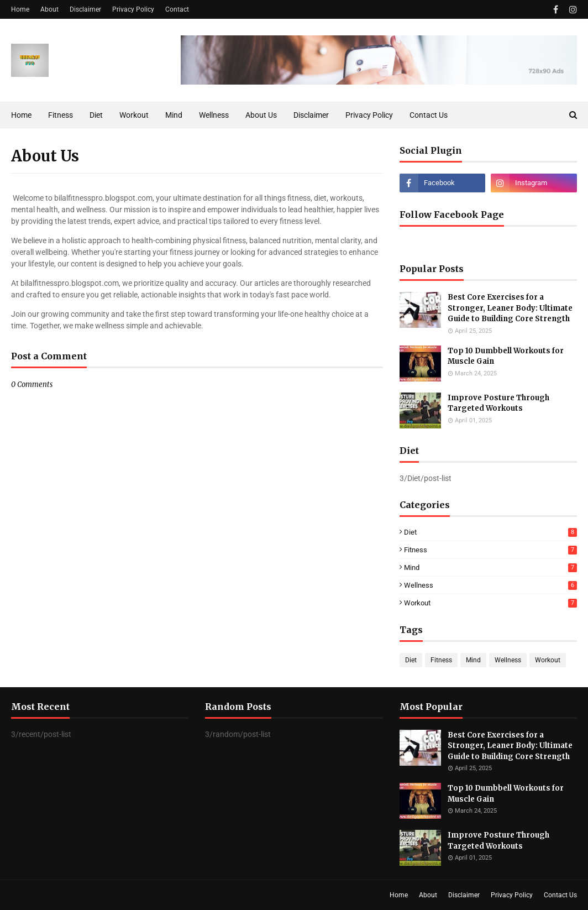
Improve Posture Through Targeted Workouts (498, 403)
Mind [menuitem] (174, 115)
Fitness (490, 550)
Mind (490, 568)
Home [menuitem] (21, 115)
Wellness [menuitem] (214, 115)
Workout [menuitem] (134, 115)
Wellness (490, 585)
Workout (490, 603)
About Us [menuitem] (261, 115)
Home (20, 9)
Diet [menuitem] (96, 115)
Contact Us (560, 895)
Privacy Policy (133, 9)
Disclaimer (85, 9)
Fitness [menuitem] (61, 115)
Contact (177, 9)
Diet (490, 532)
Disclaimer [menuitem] (311, 115)
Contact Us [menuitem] (429, 115)
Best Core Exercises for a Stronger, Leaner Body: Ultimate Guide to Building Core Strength (510, 308)
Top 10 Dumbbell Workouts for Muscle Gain (506, 356)
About (49, 9)
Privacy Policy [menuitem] (369, 115)
